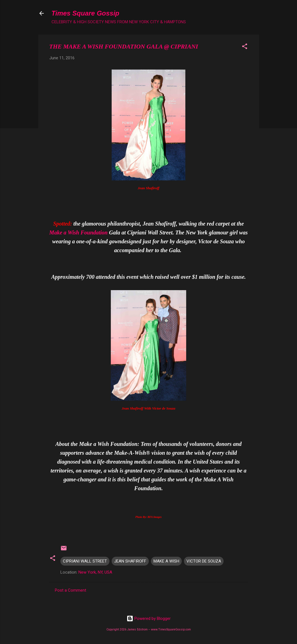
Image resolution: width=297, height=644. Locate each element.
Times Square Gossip (85, 13)
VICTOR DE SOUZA (204, 561)
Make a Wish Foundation (79, 232)
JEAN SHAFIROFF (130, 561)
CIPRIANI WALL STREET (85, 561)
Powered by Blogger (149, 619)
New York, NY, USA (95, 572)
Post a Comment (71, 590)
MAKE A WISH (166, 561)
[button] (245, 47)
